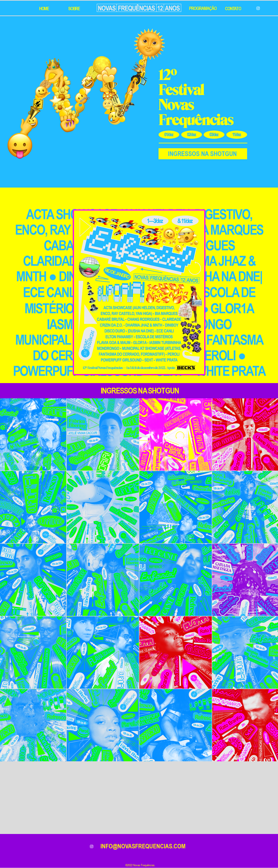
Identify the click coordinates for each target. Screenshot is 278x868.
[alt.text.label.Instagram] (92, 846)
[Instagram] (258, 8)
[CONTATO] (234, 8)
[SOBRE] (75, 8)
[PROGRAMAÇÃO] (203, 8)
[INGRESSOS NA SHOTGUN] (203, 154)
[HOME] (45, 8)
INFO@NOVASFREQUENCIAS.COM (143, 846)
